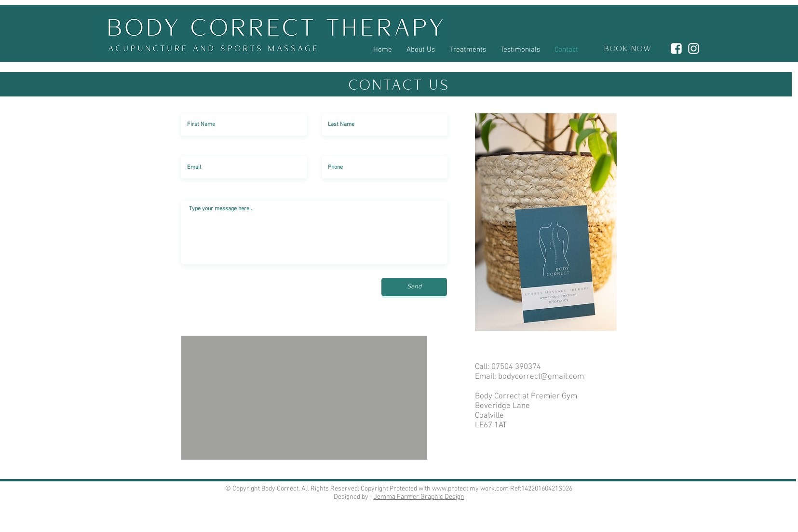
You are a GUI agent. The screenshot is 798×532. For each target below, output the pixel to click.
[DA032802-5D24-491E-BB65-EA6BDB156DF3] (694, 48)
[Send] (414, 287)
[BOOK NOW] (625, 50)
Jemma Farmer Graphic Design (419, 497)
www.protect (450, 489)
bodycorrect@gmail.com (541, 377)
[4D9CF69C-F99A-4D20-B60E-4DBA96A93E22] (676, 48)
